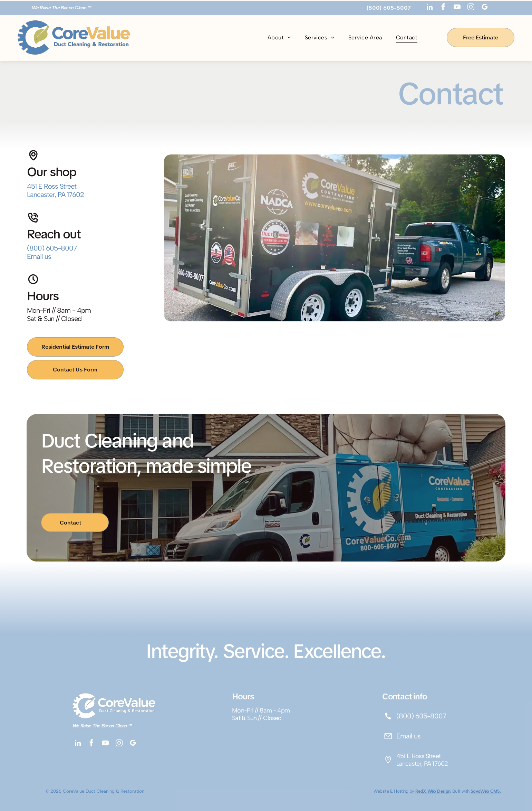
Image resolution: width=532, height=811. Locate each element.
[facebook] (443, 8)
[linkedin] (429, 8)
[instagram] (471, 8)
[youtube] (457, 8)
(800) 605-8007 (52, 248)
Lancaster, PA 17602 (55, 195)
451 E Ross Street (52, 186)
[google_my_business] (485, 8)
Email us (39, 256)
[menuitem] (279, 37)
